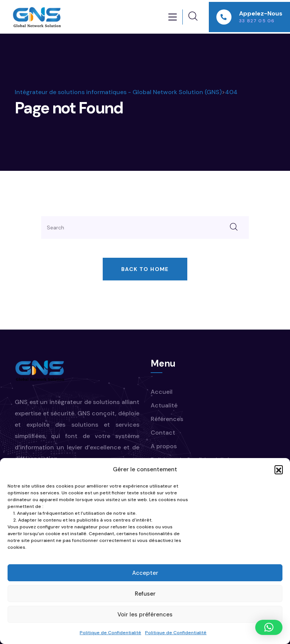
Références (167, 419)
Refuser (145, 594)
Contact (163, 433)
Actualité (164, 405)
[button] (279, 469)
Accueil (162, 392)
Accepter (145, 573)
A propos (164, 446)
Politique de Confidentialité (110, 633)
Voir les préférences (145, 615)
